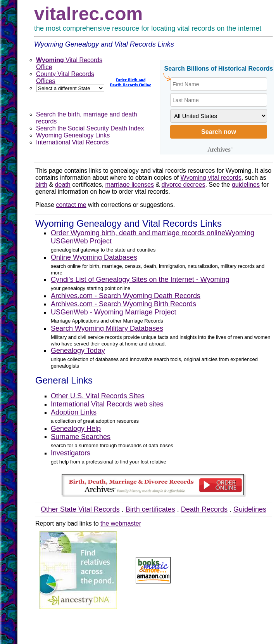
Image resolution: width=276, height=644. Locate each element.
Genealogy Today (78, 351)
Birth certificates (150, 509)
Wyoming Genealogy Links (73, 135)
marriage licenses (130, 185)
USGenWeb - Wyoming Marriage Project (114, 312)
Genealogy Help (76, 429)
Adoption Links (74, 412)
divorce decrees (184, 185)
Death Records (204, 509)
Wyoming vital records (211, 178)
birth (41, 185)
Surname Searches (81, 437)
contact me (71, 205)
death (63, 185)
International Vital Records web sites (107, 404)
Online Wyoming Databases (94, 257)
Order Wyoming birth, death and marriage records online (138, 233)
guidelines (246, 185)
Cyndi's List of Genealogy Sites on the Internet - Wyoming (140, 279)
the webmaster (121, 523)
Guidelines (250, 509)
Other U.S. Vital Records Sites (98, 396)
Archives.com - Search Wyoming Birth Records (123, 304)
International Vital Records (72, 142)
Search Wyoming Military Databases (107, 328)
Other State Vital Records (80, 509)
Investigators (71, 453)
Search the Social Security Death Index (90, 128)
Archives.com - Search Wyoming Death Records (126, 296)
